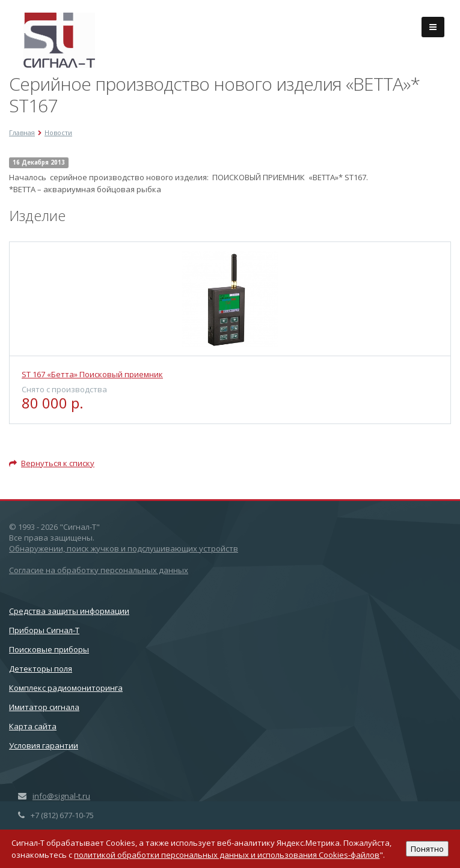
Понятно (427, 849)
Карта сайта (33, 726)
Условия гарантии (44, 745)
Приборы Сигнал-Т (44, 630)
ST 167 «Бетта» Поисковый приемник (92, 374)
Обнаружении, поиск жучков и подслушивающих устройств (124, 548)
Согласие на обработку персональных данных (99, 570)
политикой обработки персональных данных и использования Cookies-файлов (227, 855)
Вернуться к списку (52, 463)
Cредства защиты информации (69, 611)
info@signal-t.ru (61, 796)
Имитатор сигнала (44, 707)
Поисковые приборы (49, 649)
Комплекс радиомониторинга (66, 688)
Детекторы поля (41, 669)
